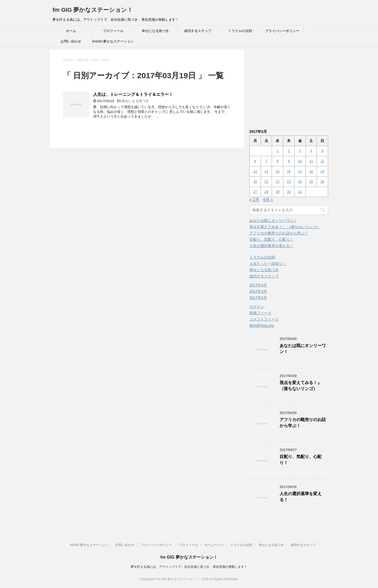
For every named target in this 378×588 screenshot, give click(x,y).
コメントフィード (264, 319)
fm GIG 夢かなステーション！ (93, 10)
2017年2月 (258, 298)
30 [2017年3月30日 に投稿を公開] (289, 192)
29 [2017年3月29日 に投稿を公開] (277, 192)
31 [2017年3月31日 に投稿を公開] (300, 192)
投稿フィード (260, 313)
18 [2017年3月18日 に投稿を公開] (311, 171)
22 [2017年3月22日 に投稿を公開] (277, 182)
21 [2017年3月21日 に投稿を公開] (266, 182)
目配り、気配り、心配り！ (271, 239)
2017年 (83, 60)
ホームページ (214, 545)
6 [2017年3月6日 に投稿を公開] (255, 161)
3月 (95, 60)
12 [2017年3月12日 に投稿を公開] (322, 161)
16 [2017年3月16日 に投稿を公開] (289, 171)
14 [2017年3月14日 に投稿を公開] (266, 171)
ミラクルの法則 (240, 31)
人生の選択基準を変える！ (271, 246)
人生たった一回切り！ (268, 264)
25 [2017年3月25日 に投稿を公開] (311, 182)
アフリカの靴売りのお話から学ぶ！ (279, 233)
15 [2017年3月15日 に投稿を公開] (277, 171)
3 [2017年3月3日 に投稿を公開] (300, 151)
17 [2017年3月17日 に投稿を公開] (300, 171)
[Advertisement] (293, 86)
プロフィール (113, 31)
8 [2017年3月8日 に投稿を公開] (278, 161)
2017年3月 (258, 291)
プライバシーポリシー (282, 31)
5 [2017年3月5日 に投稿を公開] (322, 151)
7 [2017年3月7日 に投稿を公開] (266, 161)
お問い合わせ (71, 41)
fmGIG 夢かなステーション (113, 41)
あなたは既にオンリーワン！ (273, 220)
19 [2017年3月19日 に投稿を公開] (322, 171)
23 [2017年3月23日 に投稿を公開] (289, 182)
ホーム (71, 31)
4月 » (268, 200)
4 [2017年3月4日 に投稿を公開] (311, 151)
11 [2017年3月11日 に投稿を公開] (311, 161)
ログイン (257, 307)
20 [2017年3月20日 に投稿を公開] (255, 182)
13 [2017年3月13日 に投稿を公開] (255, 171)
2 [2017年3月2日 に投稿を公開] (289, 151)
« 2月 (254, 200)
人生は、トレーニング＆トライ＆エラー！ (133, 94)
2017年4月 (258, 285)
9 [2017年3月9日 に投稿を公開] (289, 161)
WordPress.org (262, 325)
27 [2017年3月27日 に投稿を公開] (255, 192)
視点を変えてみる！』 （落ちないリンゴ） (285, 227)
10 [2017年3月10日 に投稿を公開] (300, 161)
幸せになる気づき (155, 31)
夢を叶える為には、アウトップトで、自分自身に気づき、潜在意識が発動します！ (189, 567)
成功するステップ (198, 31)
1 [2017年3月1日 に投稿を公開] (278, 151)
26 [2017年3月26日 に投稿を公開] (322, 182)
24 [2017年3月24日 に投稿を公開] (300, 182)
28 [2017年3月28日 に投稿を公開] (266, 192)
